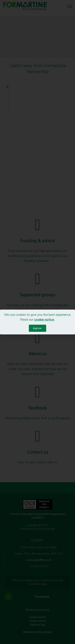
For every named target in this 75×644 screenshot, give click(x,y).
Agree (37, 328)
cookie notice (44, 319)
